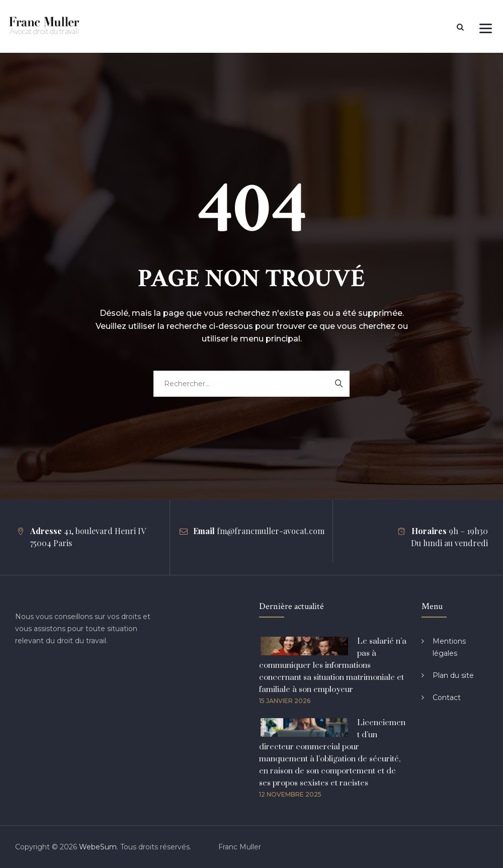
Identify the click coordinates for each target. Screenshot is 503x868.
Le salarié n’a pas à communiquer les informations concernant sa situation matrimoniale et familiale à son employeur (333, 665)
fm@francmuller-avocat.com (271, 531)
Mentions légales (449, 647)
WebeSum (98, 847)
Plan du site (453, 675)
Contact (447, 698)
